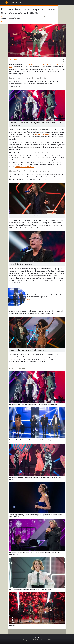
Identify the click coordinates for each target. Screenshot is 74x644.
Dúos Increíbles (54, 153)
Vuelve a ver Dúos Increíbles (11, 19)
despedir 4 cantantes (42, 134)
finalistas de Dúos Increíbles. (24, 167)
